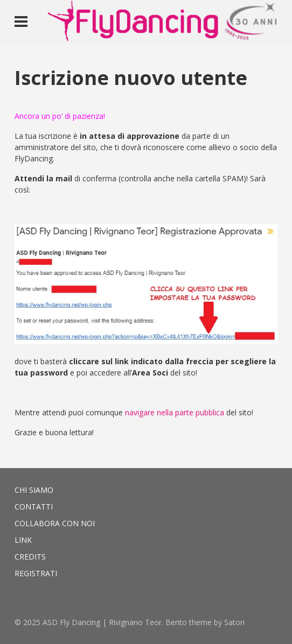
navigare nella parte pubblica (175, 412)
